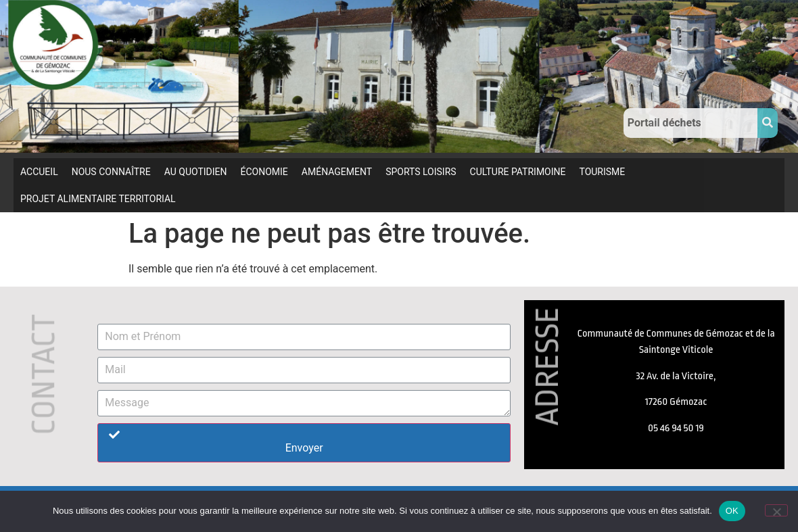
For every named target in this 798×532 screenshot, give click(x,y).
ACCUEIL (39, 172)
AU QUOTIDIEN (196, 172)
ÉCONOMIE (264, 172)
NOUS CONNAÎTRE (111, 172)
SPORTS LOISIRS (421, 172)
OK (732, 511)
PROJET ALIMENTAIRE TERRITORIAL (98, 199)
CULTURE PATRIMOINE (518, 172)
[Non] (776, 510)
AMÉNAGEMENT (337, 172)
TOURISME (602, 172)
